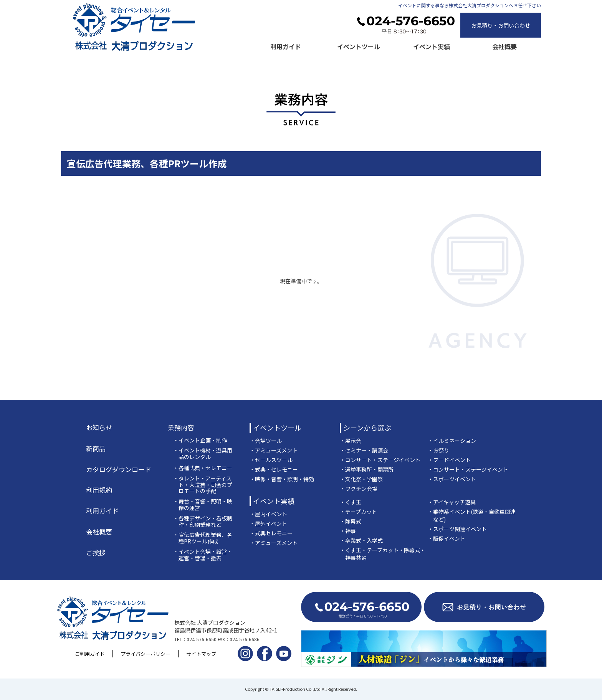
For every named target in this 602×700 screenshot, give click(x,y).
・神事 (348, 531)
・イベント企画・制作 (200, 440)
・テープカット (358, 512)
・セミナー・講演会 (364, 450)
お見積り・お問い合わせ (501, 25)
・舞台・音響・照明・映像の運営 (203, 505)
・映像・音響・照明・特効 (282, 479)
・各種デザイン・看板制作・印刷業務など (203, 522)
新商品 (96, 449)
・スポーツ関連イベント (457, 529)
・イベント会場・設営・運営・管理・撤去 (203, 555)
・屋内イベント (268, 514)
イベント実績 (432, 46)
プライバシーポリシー (146, 654)
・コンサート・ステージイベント (380, 460)
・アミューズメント (274, 450)
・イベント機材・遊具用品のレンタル (203, 454)
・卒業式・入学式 (361, 540)
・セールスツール (271, 460)
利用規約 (99, 490)
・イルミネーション (452, 441)
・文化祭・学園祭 (361, 479)
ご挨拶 (96, 553)
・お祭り (438, 450)
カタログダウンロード (119, 469)
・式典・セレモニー (274, 469)
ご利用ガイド (90, 654)
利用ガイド (286, 46)
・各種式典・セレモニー (203, 468)
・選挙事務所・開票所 (367, 469)
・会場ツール (266, 441)
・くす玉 (351, 502)
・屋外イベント (268, 523)
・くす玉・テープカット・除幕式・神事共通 (383, 554)
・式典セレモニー (271, 533)
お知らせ (99, 428)
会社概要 (504, 46)
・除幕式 (351, 521)
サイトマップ (201, 654)
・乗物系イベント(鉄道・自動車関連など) (472, 515)
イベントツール (359, 46)
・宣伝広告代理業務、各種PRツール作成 (203, 538)
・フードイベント (449, 460)
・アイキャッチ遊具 (452, 502)
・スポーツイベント (452, 479)
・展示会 (351, 441)
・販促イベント (447, 538)
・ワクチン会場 (359, 489)
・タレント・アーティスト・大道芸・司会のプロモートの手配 (203, 485)
